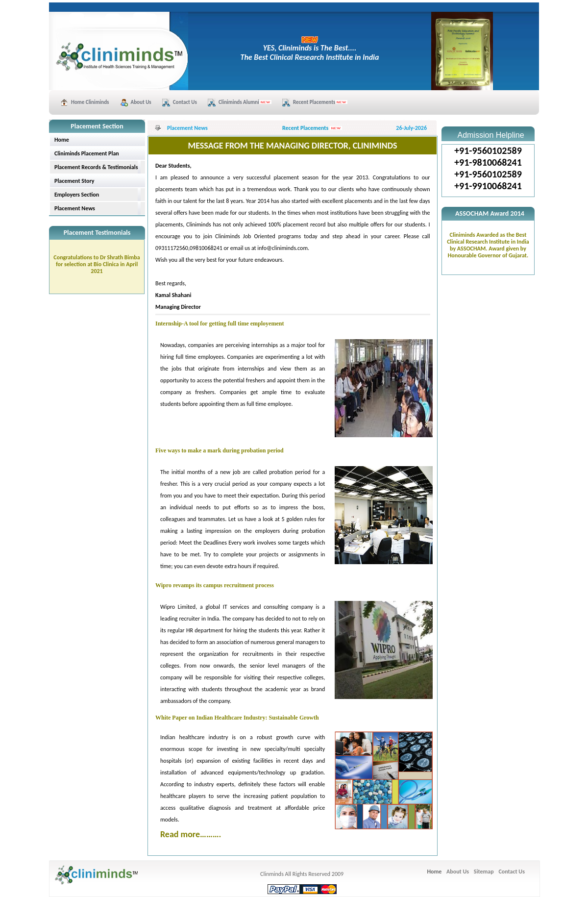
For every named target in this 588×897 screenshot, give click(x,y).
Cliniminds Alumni (245, 102)
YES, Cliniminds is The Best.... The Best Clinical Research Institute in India (310, 49)
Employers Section (77, 195)
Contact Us (185, 102)
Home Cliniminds (90, 102)
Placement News (75, 208)
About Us (141, 102)
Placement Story (74, 181)
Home (62, 140)
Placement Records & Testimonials (96, 167)
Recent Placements (320, 102)
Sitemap (484, 872)
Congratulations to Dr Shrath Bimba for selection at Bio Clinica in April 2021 (97, 264)
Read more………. (191, 834)
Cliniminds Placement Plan (87, 153)
